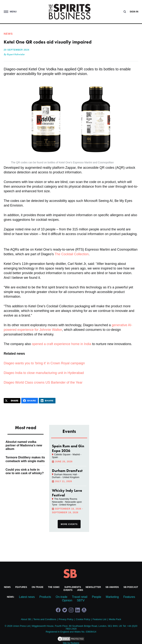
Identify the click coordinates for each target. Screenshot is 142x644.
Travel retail (80, 597)
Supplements (73, 587)
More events (69, 524)
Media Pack (115, 619)
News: (11, 597)
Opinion (67, 600)
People (97, 597)
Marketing (112, 597)
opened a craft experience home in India (61, 344)
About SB (26, 619)
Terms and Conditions (45, 619)
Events (68, 590)
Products (45, 597)
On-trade (37, 587)
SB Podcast (131, 587)
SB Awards (112, 587)
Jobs (80, 590)
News (7, 587)
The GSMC (54, 587)
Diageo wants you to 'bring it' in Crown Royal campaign (44, 363)
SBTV (81, 600)
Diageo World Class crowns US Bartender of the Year (43, 382)
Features (21, 587)
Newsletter (93, 587)
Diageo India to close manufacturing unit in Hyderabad (44, 373)
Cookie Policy (83, 619)
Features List (99, 619)
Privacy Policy (66, 619)
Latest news (27, 597)
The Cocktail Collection (72, 254)
